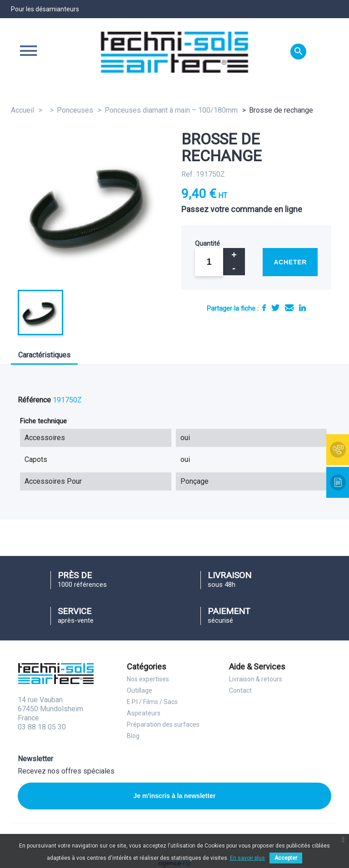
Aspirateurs (144, 713)
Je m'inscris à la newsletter (175, 796)
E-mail (289, 308)
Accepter (286, 858)
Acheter (290, 262)
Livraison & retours (256, 679)
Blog (133, 736)
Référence (34, 400)
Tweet (275, 308)
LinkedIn (302, 308)
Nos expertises (148, 679)
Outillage (140, 690)
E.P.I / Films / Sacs (152, 702)
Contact (240, 690)
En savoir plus (247, 858)
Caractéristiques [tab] (44, 355)
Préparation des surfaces (163, 724)
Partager (264, 308)
